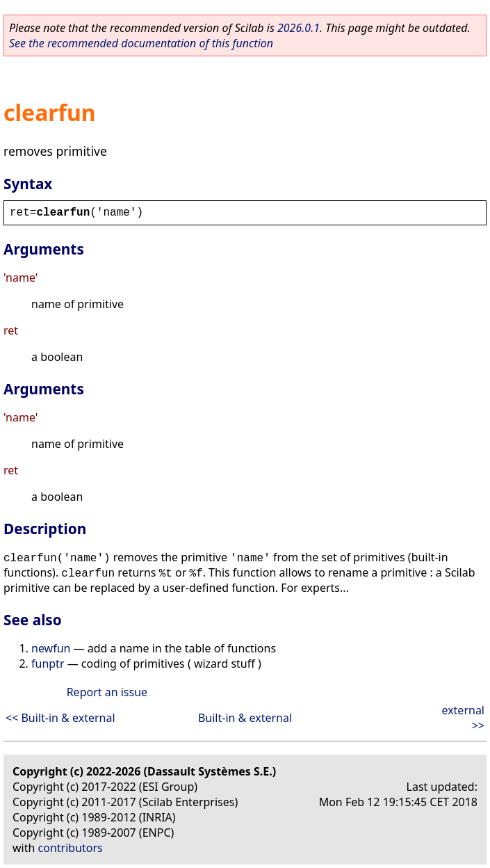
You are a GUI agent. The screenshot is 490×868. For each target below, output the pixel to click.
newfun (51, 648)
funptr (48, 664)
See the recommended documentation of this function (141, 43)
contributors (71, 848)
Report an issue (107, 692)
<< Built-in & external (60, 718)
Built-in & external (245, 718)
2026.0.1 (299, 28)
